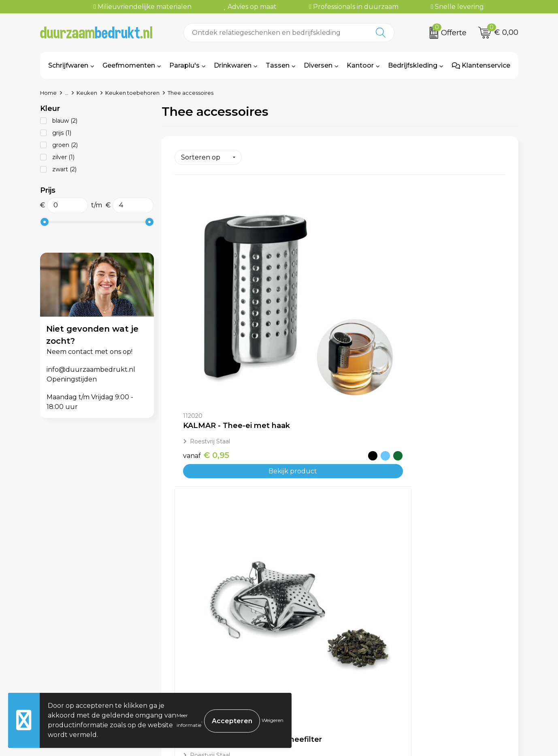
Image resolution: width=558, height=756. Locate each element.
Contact (304, 635)
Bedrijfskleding (413, 65)
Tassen (278, 65)
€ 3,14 (206, 520)
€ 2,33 (426, 327)
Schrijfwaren (68, 65)
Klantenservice (481, 65)
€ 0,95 (206, 327)
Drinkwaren (233, 65)
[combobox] (276, 33)
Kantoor (360, 65)
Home (48, 93)
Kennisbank (193, 672)
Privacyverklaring (437, 659)
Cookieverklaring (436, 647)
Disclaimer (425, 672)
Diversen (318, 65)
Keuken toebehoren (132, 93)
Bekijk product (230, 343)
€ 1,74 (316, 335)
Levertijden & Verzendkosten (338, 659)
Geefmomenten (129, 65)
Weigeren (273, 720)
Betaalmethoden (319, 647)
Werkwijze (191, 659)
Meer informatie (189, 720)
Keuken (87, 93)
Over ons (188, 635)
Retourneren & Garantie (330, 672)
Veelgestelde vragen (207, 647)
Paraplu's (184, 65)
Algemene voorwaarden (448, 635)
